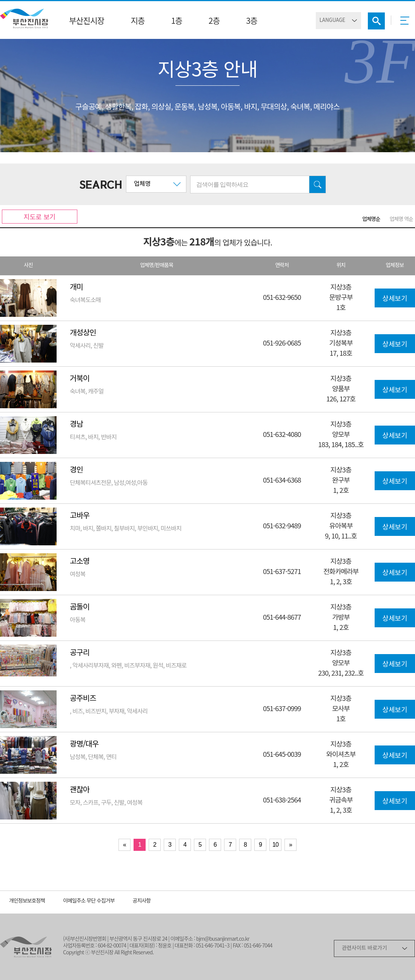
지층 (138, 22)
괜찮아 (80, 790)
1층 (176, 22)
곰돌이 (80, 607)
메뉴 (407, 23)
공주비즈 (83, 699)
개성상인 (83, 333)
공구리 (80, 653)
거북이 (80, 379)
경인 (76, 470)
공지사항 (142, 901)
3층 (251, 22)
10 (275, 845)
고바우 (80, 516)
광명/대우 (84, 745)
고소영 (80, 562)
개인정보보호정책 (27, 901)
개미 (76, 288)
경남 (76, 425)
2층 (214, 22)
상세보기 (395, 299)
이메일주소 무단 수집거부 (89, 901)
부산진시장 (87, 22)
